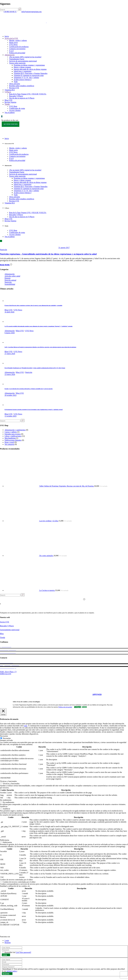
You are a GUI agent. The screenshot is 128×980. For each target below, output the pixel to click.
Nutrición (3, 250)
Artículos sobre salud (12, 276)
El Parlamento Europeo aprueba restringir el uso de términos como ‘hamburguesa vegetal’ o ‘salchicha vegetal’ (34, 409)
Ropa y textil (9, 442)
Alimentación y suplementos (15, 430)
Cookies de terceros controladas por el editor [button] (16, 880)
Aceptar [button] (84, 707)
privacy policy (12, 971)
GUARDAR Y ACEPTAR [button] (10, 925)
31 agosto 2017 (64, 248)
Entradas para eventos (13, 434)
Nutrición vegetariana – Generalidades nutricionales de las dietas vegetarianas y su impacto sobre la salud (48, 254)
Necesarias (7, 738)
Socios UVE (5, 622)
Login (7, 940)
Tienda (3, 637)
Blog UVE (8, 310)
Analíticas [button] (4, 806)
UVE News (18, 310)
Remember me (10, 952)
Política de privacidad (65, 707)
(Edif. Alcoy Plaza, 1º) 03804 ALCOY (8, 673)
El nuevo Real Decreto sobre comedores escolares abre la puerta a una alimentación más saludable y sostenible (33, 305)
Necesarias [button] (4, 736)
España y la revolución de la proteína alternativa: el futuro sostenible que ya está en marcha (29, 389)
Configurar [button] (78, 707)
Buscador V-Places (7, 626)
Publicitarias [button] (5, 840)
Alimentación (10, 274)
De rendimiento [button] (6, 800)
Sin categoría (9, 444)
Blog (2, 634)
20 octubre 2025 (11, 395)
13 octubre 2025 (11, 416)
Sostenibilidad (10, 284)
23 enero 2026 (10, 374)
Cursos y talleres (11, 432)
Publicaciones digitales (13, 440)
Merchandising (10, 438)
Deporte (8, 278)
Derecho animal (10, 280)
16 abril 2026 (9, 312)
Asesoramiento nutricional (10, 630)
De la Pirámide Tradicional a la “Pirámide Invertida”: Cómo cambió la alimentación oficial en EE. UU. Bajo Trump (35, 368)
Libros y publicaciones (13, 436)
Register (8, 943)
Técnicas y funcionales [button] (8, 781)
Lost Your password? (24, 952)
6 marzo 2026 (10, 333)
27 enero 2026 (10, 354)
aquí (26, 726)
